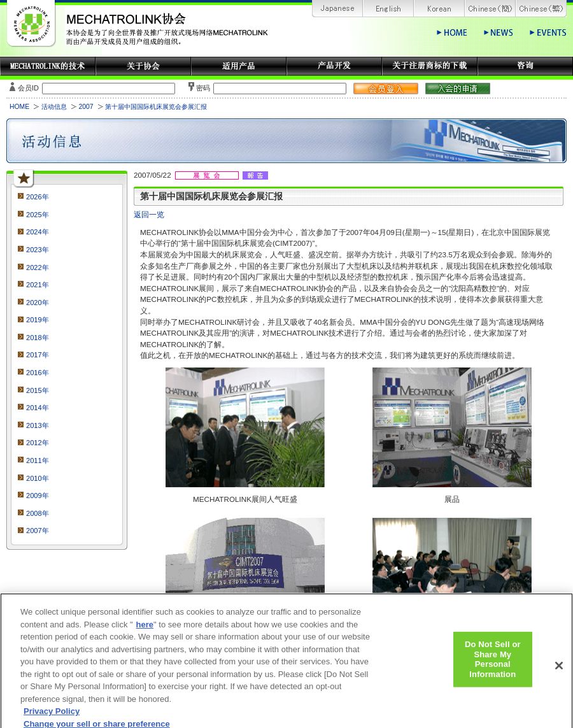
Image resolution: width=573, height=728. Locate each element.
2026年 (38, 197)
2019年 (38, 320)
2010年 (38, 478)
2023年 (38, 250)
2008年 (38, 513)
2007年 (38, 531)
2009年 (38, 496)
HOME (19, 107)
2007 (86, 107)
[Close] (559, 672)
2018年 (38, 338)
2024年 (38, 232)
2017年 (38, 355)
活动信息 (54, 107)
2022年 (38, 268)
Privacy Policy (52, 717)
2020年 (38, 303)
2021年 (38, 285)
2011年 (38, 460)
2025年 (38, 215)
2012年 (38, 443)
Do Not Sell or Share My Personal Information (493, 666)
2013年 (38, 425)
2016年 (38, 373)
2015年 (38, 390)
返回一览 (149, 214)
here (145, 630)
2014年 (38, 408)
